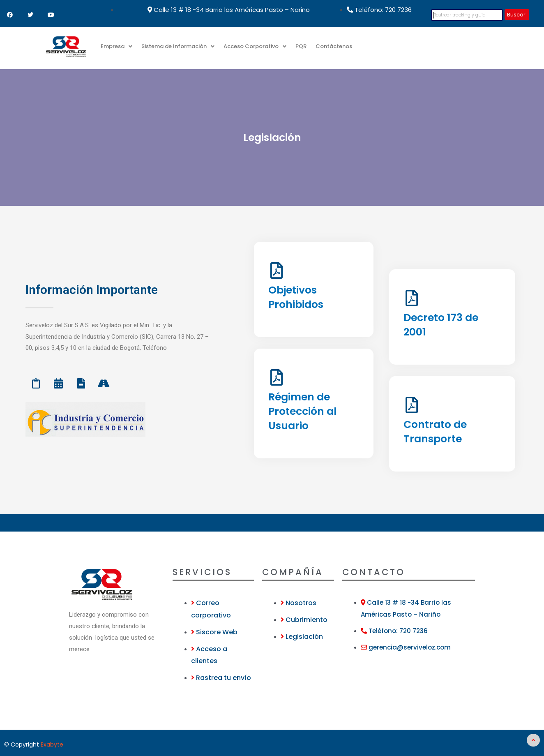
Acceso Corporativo (255, 46)
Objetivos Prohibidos (296, 297)
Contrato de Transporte (435, 432)
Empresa (116, 46)
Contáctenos (334, 46)
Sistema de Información (178, 46)
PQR (301, 46)
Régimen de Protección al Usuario (302, 411)
